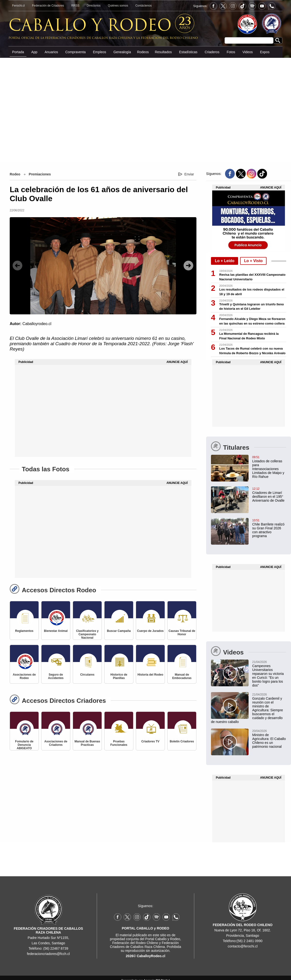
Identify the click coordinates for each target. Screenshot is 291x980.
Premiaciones (40, 174)
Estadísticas (188, 52)
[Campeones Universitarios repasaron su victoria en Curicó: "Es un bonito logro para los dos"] (249, 673)
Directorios (93, 6)
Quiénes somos (118, 6)
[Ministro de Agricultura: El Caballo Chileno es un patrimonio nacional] (249, 739)
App (34, 52)
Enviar (189, 174)
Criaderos (212, 52)
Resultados (163, 52)
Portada (18, 52)
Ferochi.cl (18, 6)
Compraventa (75, 52)
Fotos (231, 52)
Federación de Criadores (48, 6)
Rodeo (15, 174)
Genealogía (122, 52)
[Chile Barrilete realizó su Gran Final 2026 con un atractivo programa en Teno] (249, 528)
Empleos (99, 52)
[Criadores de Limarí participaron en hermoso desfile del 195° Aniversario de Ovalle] (249, 494)
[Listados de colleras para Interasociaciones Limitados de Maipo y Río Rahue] (249, 467)
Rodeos (143, 52)
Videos (248, 52)
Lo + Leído (225, 261)
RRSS (75, 6)
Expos (265, 52)
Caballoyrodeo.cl (37, 324)
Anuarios (51, 52)
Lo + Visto (253, 261)
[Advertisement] (146, 110)
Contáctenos (143, 6)
